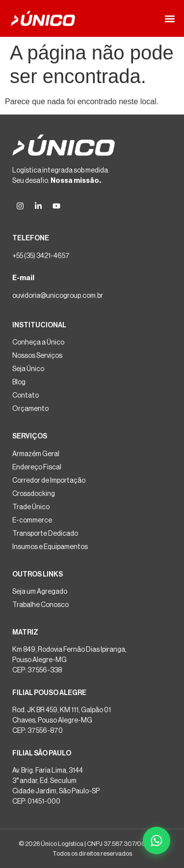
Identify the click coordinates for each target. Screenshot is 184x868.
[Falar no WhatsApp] (157, 840)
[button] (170, 18)
